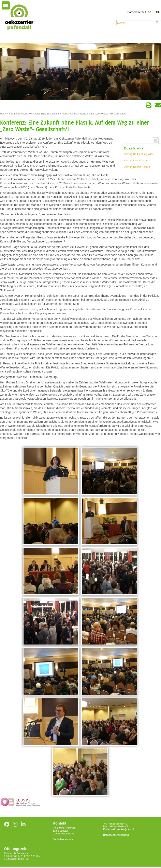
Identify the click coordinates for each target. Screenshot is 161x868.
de (150, 12)
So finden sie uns (63, 839)
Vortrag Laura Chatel (136, 160)
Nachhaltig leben (18, 114)
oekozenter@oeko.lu (123, 829)
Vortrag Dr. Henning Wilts (139, 154)
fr (158, 12)
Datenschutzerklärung (116, 835)
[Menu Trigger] (6, 5)
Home (3, 114)
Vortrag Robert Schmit (137, 167)
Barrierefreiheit (137, 12)
